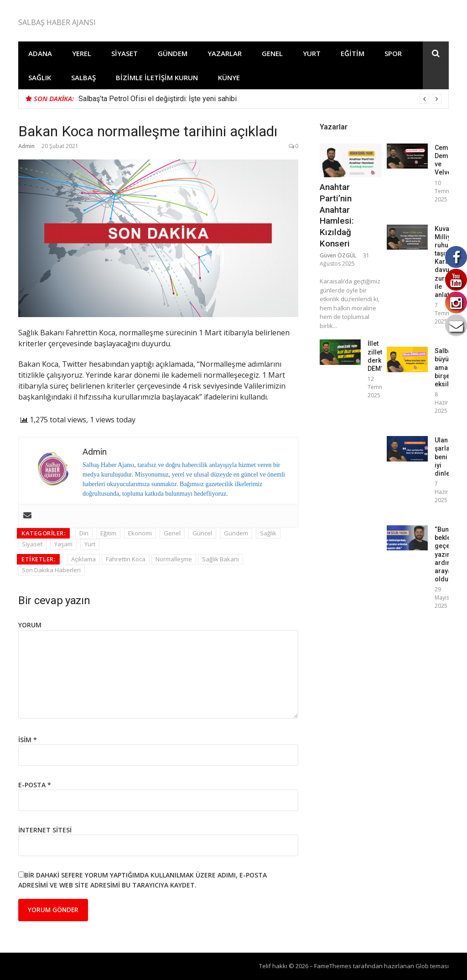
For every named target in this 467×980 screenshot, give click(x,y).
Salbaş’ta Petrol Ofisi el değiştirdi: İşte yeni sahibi (158, 99)
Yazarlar (225, 53)
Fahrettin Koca (126, 559)
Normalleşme (174, 559)
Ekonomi (140, 533)
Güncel (202, 533)
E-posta (35, 785)
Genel (272, 53)
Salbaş (83, 77)
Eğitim (353, 53)
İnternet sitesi (45, 830)
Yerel (82, 53)
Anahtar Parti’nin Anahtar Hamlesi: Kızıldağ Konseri (337, 215)
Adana (40, 53)
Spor (393, 53)
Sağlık (40, 77)
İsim (28, 740)
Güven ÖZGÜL (338, 255)
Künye (229, 77)
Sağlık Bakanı (221, 559)
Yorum (30, 625)
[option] (260, 99)
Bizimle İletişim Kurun (157, 77)
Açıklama (83, 559)
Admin (26, 146)
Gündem (173, 53)
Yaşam (63, 544)
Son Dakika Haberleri (51, 570)
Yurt (312, 53)
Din (84, 533)
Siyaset (125, 53)
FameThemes (333, 966)
